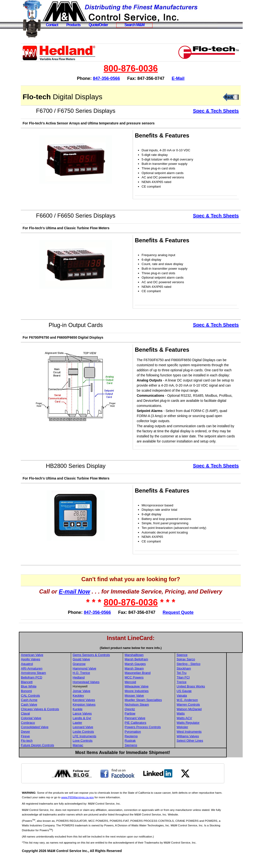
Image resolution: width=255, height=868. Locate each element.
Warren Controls (205, 715)
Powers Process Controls (160, 737)
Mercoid (148, 692)
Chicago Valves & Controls (58, 719)
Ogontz (147, 719)
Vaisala (199, 706)
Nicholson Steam (154, 715)
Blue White (47, 697)
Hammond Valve (102, 679)
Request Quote (187, 623)
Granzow (97, 674)
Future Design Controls (56, 755)
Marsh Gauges (152, 674)
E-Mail (187, 78)
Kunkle (96, 719)
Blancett (45, 692)
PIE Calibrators (153, 733)
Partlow (147, 724)
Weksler (199, 737)
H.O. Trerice (99, 683)
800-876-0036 (140, 68)
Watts (197, 724)
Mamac (96, 755)
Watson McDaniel (206, 719)
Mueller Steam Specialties (160, 710)
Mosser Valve (152, 706)
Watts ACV (201, 728)
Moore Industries (154, 701)
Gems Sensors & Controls (109, 665)
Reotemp (148, 746)
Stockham (200, 679)
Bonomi (45, 701)
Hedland (97, 688)
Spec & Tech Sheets (216, 111)
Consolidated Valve (53, 737)
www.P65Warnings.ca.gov (104, 807)
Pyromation (150, 742)
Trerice (198, 692)
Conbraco (46, 733)
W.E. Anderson (204, 710)
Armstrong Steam (52, 683)
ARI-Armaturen (50, 679)
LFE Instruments (102, 746)
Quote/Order (98, 25)
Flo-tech (45, 751)
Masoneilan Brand (155, 683)
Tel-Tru (198, 683)
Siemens (148, 755)
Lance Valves (100, 724)
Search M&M (135, 25)
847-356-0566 (116, 78)
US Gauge (201, 701)
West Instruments (206, 742)
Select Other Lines (207, 751)
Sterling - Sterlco (205, 674)
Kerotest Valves (102, 710)
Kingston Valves (102, 715)
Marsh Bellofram (154, 669)
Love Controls (101, 751)
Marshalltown (151, 665)
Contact (52, 25)
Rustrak (147, 751)
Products (73, 25)
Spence (199, 665)
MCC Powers (151, 688)
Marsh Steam (151, 679)
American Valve (51, 665)
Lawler (95, 733)
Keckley (96, 706)
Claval (44, 724)
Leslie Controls (101, 742)
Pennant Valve (152, 728)
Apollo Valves (49, 669)
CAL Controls (49, 706)
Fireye (44, 746)
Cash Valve (47, 715)
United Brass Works (208, 697)
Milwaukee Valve (154, 697)
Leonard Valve (101, 737)
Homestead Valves (104, 692)
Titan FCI (200, 688)
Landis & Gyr (100, 728)
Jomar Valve (99, 701)
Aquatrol (45, 674)
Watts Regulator (205, 733)
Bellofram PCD (50, 688)
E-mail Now (84, 602)
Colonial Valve (50, 728)
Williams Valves (204, 746)
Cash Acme (48, 710)
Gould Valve (99, 669)
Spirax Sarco (203, 669)
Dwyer (44, 742)
